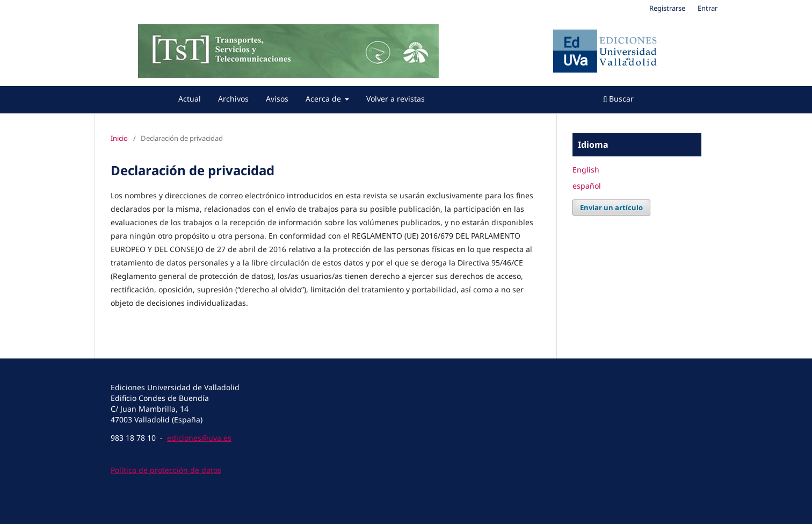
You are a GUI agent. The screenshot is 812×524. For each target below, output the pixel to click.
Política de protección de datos (166, 470)
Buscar (619, 99)
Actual (190, 99)
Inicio (119, 138)
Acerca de (324, 99)
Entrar (708, 8)
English (586, 170)
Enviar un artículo (611, 207)
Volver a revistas (396, 99)
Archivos (233, 99)
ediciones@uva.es (199, 438)
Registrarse (667, 8)
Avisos (277, 99)
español (587, 186)
